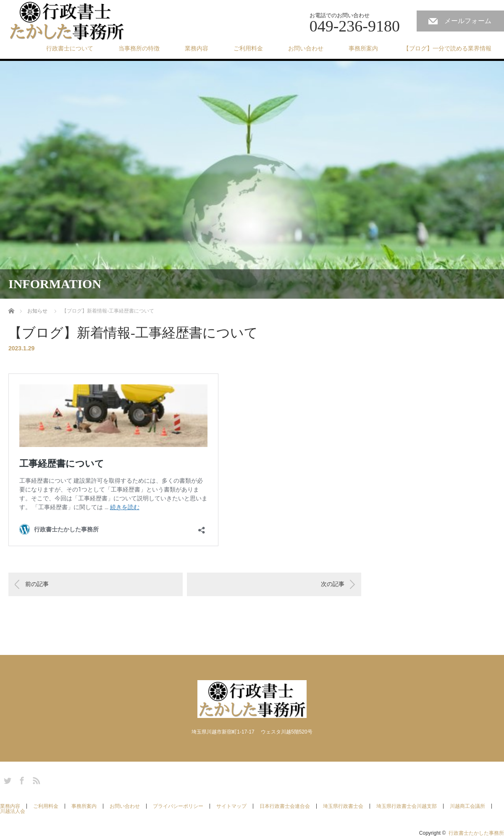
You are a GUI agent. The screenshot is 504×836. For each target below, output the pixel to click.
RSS (35, 779)
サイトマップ (231, 806)
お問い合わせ (306, 48)
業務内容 (197, 48)
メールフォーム (468, 21)
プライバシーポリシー (178, 806)
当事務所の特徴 (139, 48)
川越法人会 (13, 811)
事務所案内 (363, 48)
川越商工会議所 (467, 806)
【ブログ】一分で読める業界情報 (447, 48)
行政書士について (70, 48)
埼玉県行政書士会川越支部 (407, 806)
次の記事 (333, 584)
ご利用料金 (248, 48)
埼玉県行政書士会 (343, 806)
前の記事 (37, 584)
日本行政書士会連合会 (285, 806)
